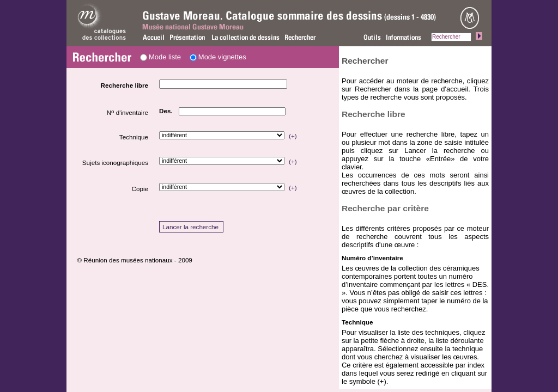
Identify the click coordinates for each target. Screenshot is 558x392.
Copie (140, 189)
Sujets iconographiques (115, 163)
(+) (293, 136)
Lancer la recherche (190, 227)
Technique (134, 137)
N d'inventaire (128, 112)
